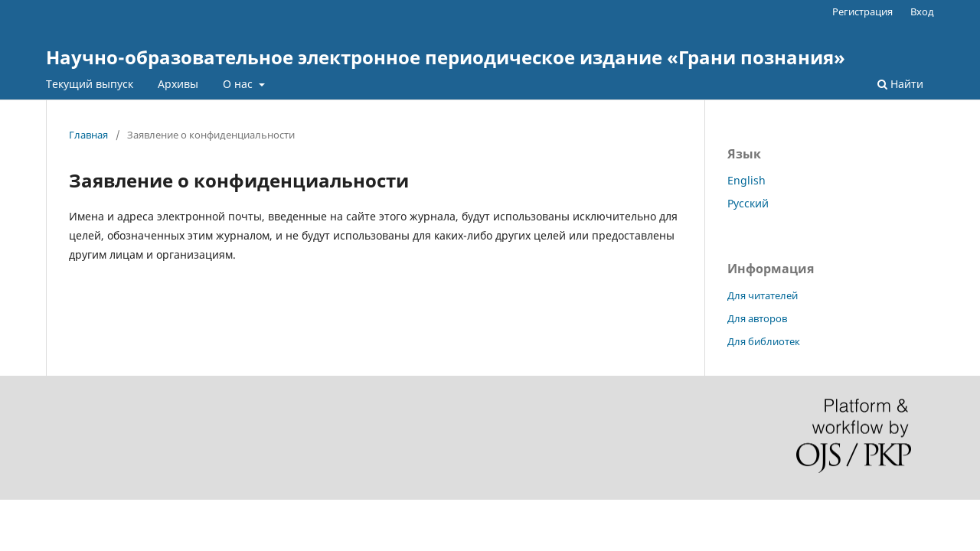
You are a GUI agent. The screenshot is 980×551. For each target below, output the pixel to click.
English (746, 180)
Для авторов (757, 318)
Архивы (178, 84)
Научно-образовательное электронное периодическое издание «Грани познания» (446, 57)
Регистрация (862, 11)
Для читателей (763, 295)
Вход (922, 11)
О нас (239, 84)
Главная (88, 135)
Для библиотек (764, 341)
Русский (748, 203)
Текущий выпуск (90, 84)
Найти (900, 84)
